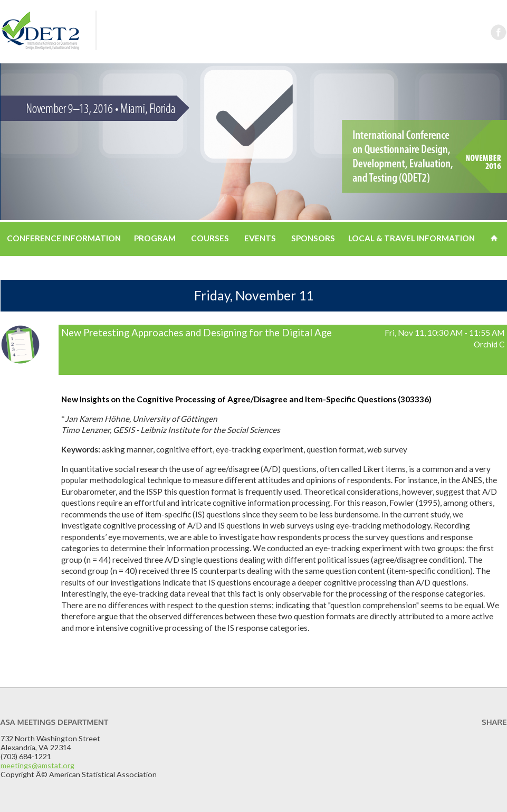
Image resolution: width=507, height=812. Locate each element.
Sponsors (313, 238)
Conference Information (64, 238)
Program (155, 238)
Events (260, 238)
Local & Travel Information (412, 238)
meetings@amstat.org (37, 765)
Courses (210, 238)
